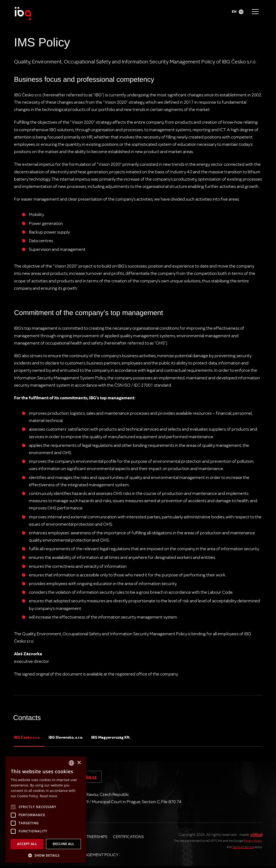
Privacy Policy (253, 841)
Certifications (128, 836)
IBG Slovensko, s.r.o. (66, 737)
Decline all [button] (64, 844)
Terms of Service (243, 847)
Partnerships (93, 836)
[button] (46, 855)
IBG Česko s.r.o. (27, 737)
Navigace (255, 12)
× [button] (79, 763)
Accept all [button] (27, 844)
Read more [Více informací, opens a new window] (49, 796)
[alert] (46, 809)
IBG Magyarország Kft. (111, 737)
